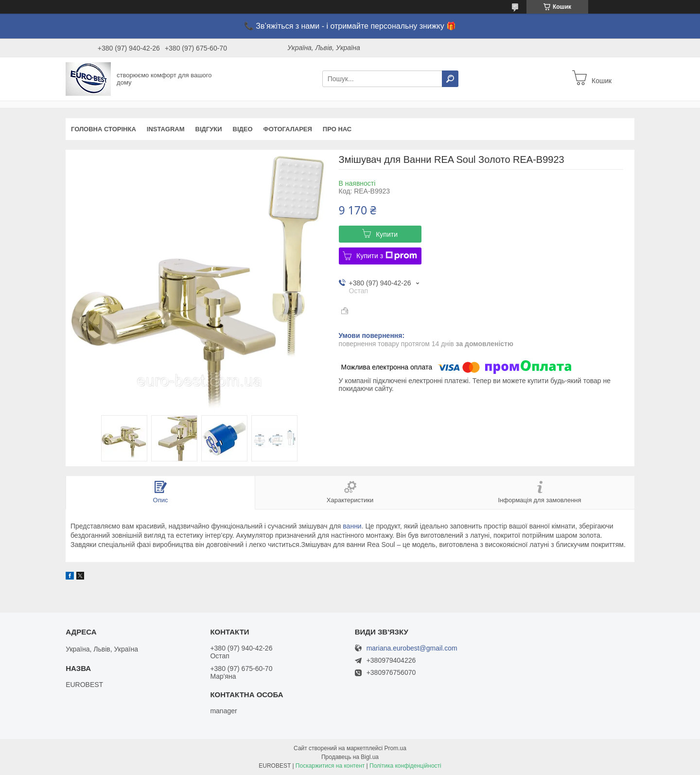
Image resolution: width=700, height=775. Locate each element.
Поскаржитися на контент (330, 766)
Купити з (387, 256)
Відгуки (209, 129)
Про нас (337, 129)
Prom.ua (395, 748)
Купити (387, 234)
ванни (352, 526)
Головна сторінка (104, 129)
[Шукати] (450, 79)
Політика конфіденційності (405, 766)
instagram (166, 129)
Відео (243, 129)
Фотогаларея (288, 129)
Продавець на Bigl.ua (350, 757)
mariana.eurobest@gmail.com (412, 648)
